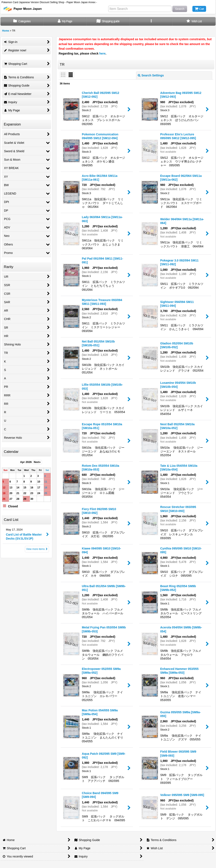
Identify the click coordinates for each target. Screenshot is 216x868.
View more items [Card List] (37, 549)
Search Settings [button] (151, 75)
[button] (151, 21)
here (103, 53)
